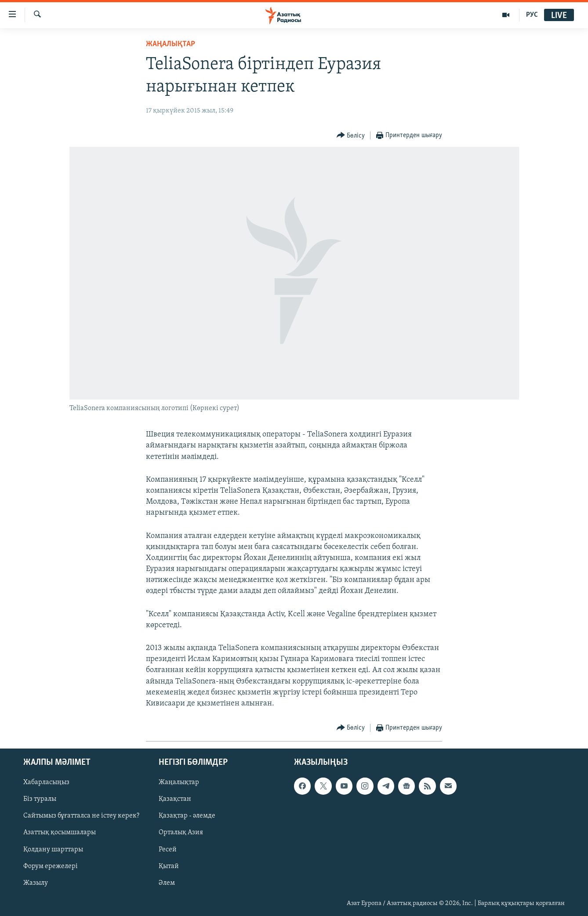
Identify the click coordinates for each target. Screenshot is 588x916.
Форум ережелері (51, 866)
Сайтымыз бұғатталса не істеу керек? (81, 816)
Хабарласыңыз (46, 783)
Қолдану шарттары (53, 850)
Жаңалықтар (179, 783)
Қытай (169, 866)
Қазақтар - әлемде (187, 816)
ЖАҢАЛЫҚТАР (171, 44)
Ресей (168, 850)
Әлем (167, 883)
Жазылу (36, 883)
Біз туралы (40, 800)
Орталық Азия (181, 833)
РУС (532, 15)
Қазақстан (175, 800)
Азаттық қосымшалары (60, 833)
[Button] (351, 136)
